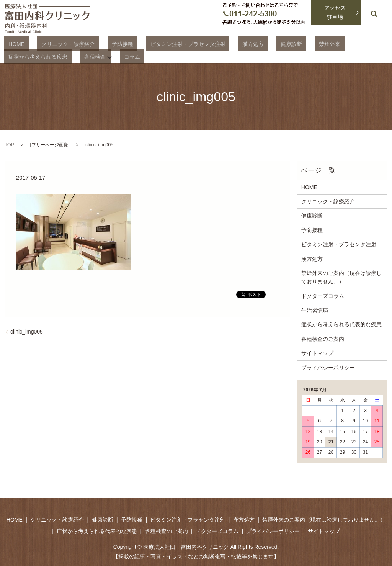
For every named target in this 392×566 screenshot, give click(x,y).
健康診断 (245, 44)
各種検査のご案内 (323, 338)
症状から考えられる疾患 (324, 44)
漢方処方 (216, 44)
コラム (48, 56)
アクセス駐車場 (335, 12)
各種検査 (15, 56)
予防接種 (102, 44)
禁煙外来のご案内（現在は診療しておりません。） (341, 276)
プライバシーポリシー (328, 367)
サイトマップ (317, 352)
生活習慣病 (315, 309)
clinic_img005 (27, 331)
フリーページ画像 (50, 144)
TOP (9, 144)
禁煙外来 (275, 44)
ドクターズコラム (323, 295)
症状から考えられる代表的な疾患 (341, 324)
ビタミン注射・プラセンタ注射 (158, 44)
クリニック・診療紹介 (56, 44)
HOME (12, 44)
